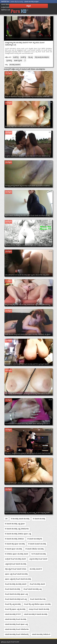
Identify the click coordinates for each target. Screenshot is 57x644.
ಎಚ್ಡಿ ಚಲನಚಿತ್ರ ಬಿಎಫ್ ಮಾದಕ (38, 559)
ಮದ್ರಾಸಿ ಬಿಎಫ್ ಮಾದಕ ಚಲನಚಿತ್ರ (39, 609)
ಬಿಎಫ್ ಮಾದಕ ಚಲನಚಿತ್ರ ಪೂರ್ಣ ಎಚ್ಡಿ (16, 594)
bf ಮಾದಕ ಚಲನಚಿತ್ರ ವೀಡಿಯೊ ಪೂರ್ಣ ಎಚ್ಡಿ (18, 534)
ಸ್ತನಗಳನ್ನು (9, 61)
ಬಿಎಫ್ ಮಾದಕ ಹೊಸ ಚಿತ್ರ (38, 599)
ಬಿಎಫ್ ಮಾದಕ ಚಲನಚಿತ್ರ (13, 589)
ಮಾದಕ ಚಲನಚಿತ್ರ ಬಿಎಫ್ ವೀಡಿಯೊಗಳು (17, 629)
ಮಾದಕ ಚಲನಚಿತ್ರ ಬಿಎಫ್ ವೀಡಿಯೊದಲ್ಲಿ (17, 634)
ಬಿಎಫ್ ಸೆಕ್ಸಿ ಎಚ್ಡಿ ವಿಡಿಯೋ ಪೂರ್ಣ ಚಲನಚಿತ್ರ (37, 604)
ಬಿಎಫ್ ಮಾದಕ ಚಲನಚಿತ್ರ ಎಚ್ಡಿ (33, 589)
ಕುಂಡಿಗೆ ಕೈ (16, 57)
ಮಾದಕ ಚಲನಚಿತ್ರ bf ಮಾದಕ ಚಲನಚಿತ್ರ (36, 614)
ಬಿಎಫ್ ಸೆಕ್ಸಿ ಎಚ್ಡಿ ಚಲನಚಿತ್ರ (13, 604)
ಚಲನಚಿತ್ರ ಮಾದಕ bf (15, 65)
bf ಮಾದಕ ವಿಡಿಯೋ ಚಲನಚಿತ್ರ (35, 549)
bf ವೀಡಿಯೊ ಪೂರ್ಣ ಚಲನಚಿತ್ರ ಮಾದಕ (17, 554)
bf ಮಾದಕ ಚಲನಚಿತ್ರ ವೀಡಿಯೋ (14, 539)
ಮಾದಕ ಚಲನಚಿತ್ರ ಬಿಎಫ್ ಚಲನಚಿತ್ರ (16, 619)
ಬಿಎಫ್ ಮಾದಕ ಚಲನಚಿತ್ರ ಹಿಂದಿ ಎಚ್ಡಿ (16, 599)
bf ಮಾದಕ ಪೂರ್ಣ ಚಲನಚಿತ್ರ (14, 549)
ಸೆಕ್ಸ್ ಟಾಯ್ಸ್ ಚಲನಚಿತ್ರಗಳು (42, 57)
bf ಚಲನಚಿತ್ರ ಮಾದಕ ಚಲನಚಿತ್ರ (20, 519)
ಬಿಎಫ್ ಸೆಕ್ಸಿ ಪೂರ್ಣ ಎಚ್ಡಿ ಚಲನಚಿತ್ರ (15, 609)
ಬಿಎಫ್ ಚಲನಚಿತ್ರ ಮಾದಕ (37, 584)
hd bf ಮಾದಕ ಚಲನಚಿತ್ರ (39, 554)
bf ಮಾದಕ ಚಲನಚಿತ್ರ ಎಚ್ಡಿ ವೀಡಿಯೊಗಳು (17, 529)
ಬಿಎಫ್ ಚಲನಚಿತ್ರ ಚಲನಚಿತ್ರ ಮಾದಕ (16, 584)
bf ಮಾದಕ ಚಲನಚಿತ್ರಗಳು (35, 539)
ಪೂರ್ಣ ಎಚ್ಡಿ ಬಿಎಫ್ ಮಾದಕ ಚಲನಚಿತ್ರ (16, 574)
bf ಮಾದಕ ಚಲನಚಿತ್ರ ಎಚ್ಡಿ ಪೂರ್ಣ (15, 524)
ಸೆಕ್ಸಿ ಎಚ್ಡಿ (30, 57)
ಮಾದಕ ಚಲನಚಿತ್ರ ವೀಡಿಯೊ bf (41, 634)
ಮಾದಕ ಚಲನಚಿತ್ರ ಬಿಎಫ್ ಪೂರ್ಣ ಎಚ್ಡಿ (16, 624)
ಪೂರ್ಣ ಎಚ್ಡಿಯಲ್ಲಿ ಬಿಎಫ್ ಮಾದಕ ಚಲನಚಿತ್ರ (18, 579)
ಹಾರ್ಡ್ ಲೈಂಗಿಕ (18, 61)
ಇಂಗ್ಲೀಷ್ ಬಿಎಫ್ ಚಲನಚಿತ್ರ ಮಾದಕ (15, 559)
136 (6, 519)
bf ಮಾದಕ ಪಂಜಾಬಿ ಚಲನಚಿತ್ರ (37, 544)
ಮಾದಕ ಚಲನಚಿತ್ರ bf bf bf (13, 614)
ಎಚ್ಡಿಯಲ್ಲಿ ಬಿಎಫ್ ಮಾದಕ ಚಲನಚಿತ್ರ (16, 564)
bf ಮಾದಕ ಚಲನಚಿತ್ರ (39, 519)
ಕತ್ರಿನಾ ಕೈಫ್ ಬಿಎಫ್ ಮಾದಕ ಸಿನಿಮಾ (16, 569)
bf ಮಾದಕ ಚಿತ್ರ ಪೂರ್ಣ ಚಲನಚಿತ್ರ (15, 544)
